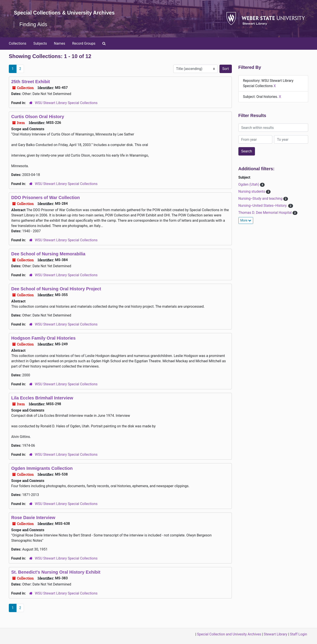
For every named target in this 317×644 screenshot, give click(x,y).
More (246, 220)
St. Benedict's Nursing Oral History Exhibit (56, 572)
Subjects (40, 43)
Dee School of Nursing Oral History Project (56, 289)
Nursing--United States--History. (263, 206)
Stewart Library (276, 634)
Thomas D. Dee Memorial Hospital (266, 213)
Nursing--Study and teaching (261, 199)
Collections (18, 43)
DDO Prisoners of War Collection (46, 198)
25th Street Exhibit (31, 82)
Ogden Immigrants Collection (42, 468)
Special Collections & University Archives (66, 13)
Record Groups (84, 43)
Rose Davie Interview (33, 518)
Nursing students (252, 191)
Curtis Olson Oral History (38, 117)
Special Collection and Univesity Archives (229, 634)
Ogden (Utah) (249, 184)
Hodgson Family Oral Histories (43, 338)
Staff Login (299, 634)
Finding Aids (34, 24)
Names (60, 43)
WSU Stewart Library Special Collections (66, 103)
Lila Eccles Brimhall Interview (42, 398)
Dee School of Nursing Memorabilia (48, 254)
